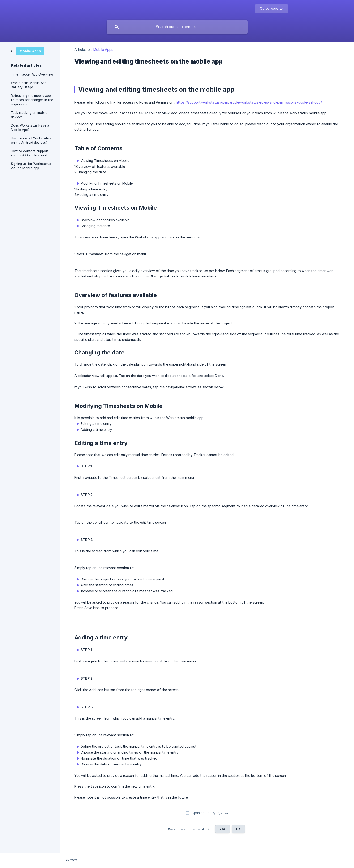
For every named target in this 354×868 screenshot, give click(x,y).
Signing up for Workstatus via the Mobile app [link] (31, 166)
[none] (271, 9)
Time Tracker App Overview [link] (32, 74)
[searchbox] (177, 27)
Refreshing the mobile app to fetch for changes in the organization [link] (32, 100)
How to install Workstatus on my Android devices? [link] (31, 140)
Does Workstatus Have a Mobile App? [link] (30, 128)
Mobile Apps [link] (103, 50)
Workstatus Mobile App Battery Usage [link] (29, 85)
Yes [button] (222, 829)
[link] (28, 51)
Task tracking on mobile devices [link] (29, 115)
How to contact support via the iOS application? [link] (30, 153)
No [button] (238, 829)
